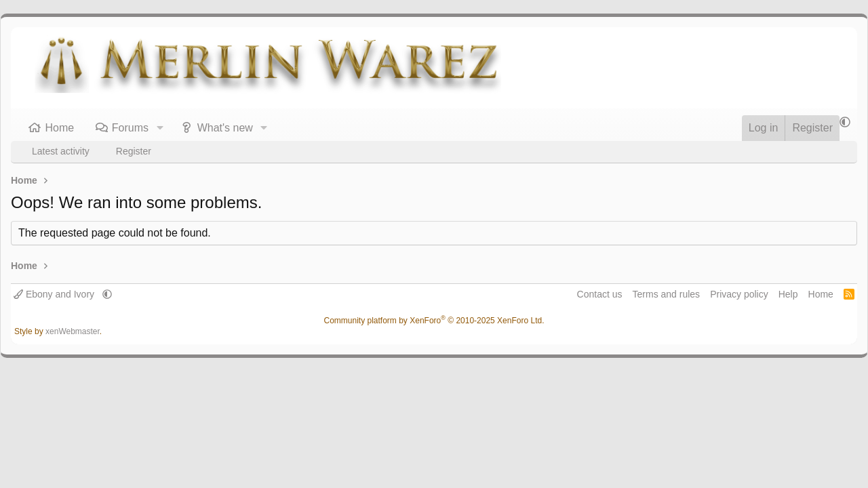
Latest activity (61, 151)
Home (60, 128)
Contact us (600, 294)
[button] (160, 128)
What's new (225, 128)
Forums (130, 128)
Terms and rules (667, 294)
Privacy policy (739, 294)
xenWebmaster (73, 331)
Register (134, 151)
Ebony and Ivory (55, 294)
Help (788, 294)
